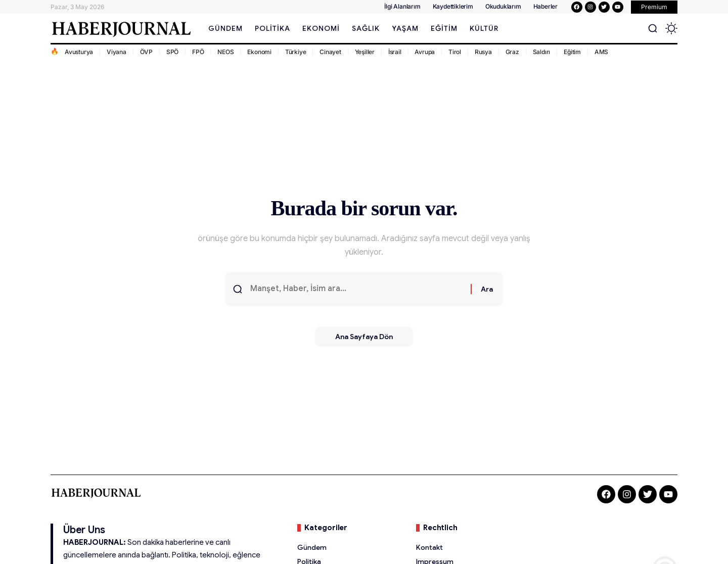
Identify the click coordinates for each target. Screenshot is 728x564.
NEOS (225, 52)
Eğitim (572, 52)
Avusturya (79, 52)
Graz (512, 52)
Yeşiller (365, 52)
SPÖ (172, 52)
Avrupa (425, 52)
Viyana (117, 52)
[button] (654, 7)
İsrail (395, 52)
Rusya (483, 52)
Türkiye (296, 52)
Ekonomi (259, 52)
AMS (601, 52)
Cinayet (330, 52)
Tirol (455, 52)
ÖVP (146, 52)
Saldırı (542, 52)
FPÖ (198, 52)
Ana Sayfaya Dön (364, 337)
